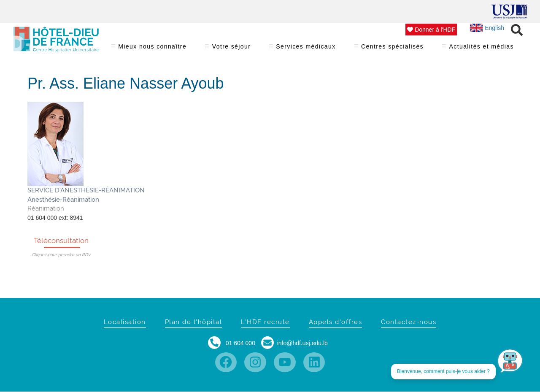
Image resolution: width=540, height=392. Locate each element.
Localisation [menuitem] (125, 322)
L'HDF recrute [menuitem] (265, 322)
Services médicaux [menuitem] (306, 49)
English (487, 28)
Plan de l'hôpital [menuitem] (194, 322)
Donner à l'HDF (431, 30)
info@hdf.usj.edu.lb (302, 343)
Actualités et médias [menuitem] (481, 49)
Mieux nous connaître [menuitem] (153, 49)
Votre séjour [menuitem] (231, 49)
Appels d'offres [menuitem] (336, 322)
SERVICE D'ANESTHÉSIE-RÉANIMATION (86, 190)
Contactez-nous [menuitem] (409, 322)
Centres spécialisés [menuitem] (393, 49)
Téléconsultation (61, 241)
